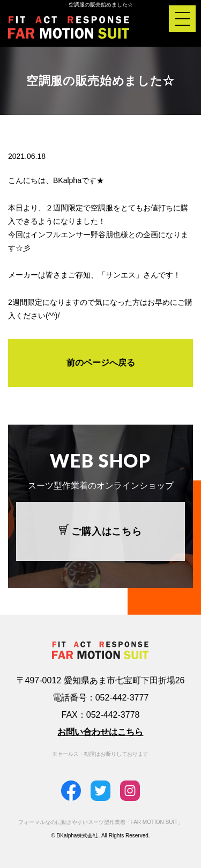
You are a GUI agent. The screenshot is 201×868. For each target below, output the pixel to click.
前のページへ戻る (101, 363)
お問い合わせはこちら (100, 732)
